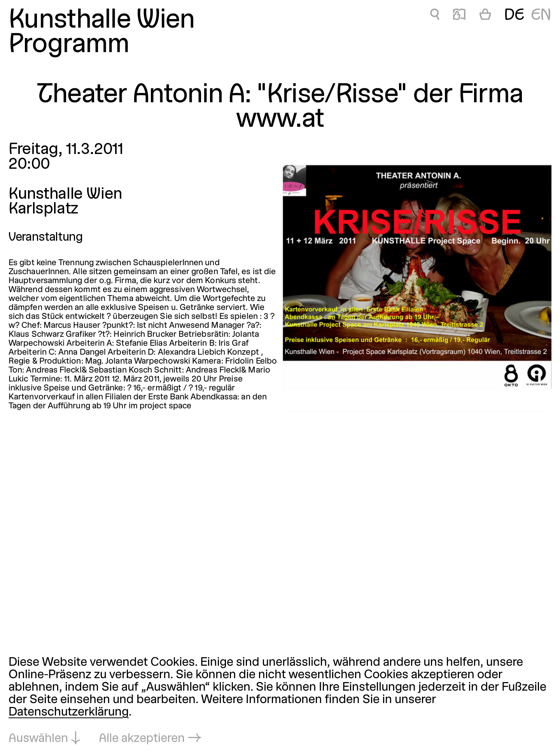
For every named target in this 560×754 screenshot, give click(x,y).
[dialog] (280, 701)
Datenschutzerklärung (69, 712)
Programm (69, 45)
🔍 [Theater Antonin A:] (435, 16)
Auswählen (38, 739)
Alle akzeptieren (142, 739)
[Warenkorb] (485, 16)
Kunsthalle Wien (102, 21)
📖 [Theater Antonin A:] (459, 16)
